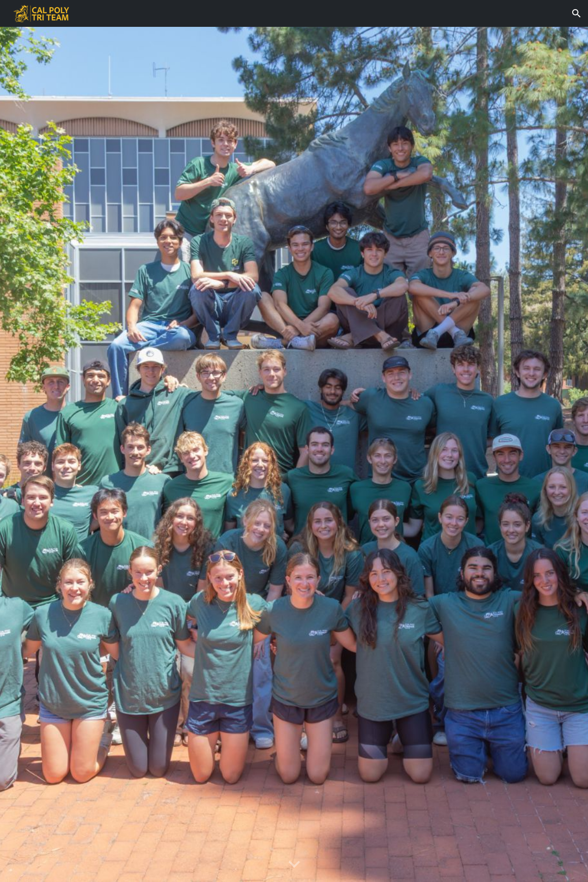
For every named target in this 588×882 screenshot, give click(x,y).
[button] (576, 13)
